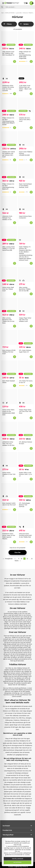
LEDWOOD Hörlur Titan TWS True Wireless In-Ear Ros (8, 444)
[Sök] (17, 7)
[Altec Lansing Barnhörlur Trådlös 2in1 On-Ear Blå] (26, 275)
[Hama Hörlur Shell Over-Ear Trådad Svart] (9, 275)
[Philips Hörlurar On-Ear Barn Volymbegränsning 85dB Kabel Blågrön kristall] (9, 105)
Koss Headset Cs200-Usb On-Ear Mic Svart (9, 504)
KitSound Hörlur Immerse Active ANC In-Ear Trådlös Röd (25, 535)
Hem (3, 13)
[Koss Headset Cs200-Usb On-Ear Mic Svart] (9, 490)
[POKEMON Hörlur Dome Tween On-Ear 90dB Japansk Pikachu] (9, 521)
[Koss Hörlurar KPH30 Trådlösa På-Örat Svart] (9, 337)
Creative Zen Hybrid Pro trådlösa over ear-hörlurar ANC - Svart (9, 154)
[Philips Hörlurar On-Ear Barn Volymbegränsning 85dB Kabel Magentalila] (26, 39)
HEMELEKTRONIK (10, 13)
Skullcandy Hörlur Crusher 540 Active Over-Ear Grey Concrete (8, 88)
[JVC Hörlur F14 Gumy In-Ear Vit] (26, 368)
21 (32, 559)
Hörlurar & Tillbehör (28, 13)
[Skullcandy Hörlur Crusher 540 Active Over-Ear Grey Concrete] (9, 73)
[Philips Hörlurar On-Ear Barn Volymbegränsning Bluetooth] (9, 171)
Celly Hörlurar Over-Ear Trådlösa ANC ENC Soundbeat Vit (8, 53)
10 (22, 559)
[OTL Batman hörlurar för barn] (26, 429)
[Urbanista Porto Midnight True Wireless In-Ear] (9, 203)
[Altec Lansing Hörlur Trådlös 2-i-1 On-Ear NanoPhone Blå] (9, 234)
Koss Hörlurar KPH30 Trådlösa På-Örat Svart (9, 352)
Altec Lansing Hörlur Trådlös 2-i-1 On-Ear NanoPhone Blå (9, 249)
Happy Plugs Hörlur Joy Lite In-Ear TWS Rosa (25, 411)
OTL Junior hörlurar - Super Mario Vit (25, 351)
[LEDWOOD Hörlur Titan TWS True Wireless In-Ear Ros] (9, 429)
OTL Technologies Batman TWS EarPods (24, 505)
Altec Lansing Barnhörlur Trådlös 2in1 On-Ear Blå (25, 289)
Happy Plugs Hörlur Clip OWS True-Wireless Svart (25, 320)
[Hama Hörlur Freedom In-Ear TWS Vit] (9, 460)
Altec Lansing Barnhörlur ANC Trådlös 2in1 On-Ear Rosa (8, 320)
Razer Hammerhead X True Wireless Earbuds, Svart (25, 186)
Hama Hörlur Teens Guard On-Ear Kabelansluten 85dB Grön (8, 412)
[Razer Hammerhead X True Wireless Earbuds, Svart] (26, 171)
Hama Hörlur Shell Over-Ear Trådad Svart (8, 289)
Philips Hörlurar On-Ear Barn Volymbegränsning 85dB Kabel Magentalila (25, 55)
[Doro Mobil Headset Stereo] (9, 368)
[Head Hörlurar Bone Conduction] (26, 203)
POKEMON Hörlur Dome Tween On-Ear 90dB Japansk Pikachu (9, 536)
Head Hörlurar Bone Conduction (25, 217)
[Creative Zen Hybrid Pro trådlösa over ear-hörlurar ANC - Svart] (9, 139)
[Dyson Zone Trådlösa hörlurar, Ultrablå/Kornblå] (26, 139)
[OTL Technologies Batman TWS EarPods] (26, 490)
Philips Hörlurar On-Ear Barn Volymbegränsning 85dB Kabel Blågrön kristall (8, 121)
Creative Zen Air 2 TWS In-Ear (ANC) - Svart (25, 120)
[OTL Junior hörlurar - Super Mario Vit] (26, 337)
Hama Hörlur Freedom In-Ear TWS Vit (9, 474)
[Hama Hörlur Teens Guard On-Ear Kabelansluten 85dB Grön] (9, 397)
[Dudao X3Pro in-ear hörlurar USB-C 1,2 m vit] (26, 460)
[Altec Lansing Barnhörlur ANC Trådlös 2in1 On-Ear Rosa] (9, 305)
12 (27, 559)
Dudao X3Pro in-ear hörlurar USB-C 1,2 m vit (25, 474)
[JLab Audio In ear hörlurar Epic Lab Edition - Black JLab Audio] (26, 73)
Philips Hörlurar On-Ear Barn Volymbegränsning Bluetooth (8, 186)
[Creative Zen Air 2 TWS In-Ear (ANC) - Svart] (26, 105)
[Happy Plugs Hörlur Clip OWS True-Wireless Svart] (26, 305)
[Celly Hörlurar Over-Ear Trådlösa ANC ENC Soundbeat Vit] (9, 39)
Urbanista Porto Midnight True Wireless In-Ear (7, 218)
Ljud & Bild (19, 13)
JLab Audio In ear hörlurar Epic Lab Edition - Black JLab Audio (25, 88)
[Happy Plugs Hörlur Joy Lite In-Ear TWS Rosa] (26, 397)
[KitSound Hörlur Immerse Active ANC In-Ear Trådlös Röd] (26, 521)
